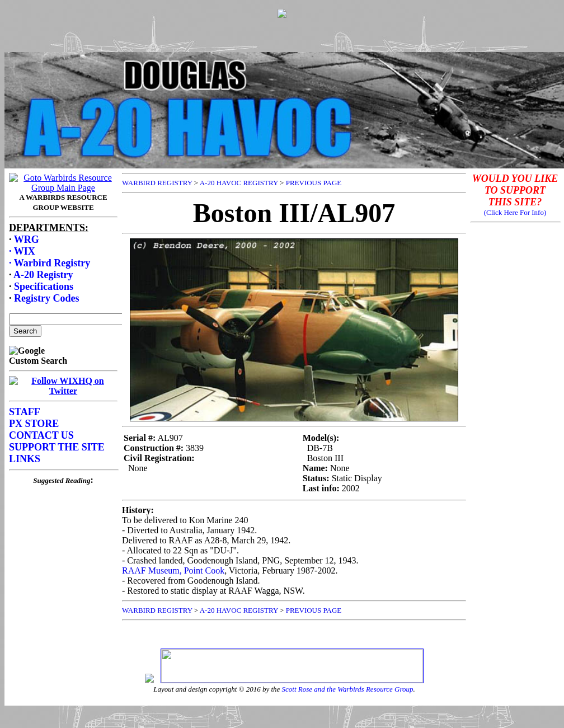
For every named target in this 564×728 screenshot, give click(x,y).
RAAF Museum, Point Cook (173, 570)
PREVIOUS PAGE (314, 183)
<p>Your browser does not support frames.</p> (284, 46)
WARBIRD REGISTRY (157, 183)
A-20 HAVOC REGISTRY (239, 183)
